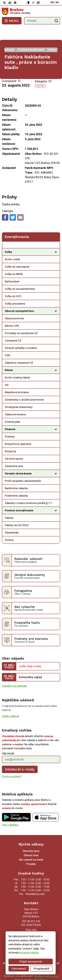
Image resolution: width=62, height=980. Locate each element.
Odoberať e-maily (20, 756)
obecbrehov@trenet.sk (31, 925)
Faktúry (40, 73)
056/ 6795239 (31, 922)
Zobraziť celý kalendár (14, 673)
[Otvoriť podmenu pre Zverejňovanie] (56, 233)
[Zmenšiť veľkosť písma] (33, 3)
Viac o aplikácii (10, 812)
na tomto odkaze (29, 953)
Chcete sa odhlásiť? (12, 764)
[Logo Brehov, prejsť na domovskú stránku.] (31, 11)
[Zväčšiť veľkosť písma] (38, 3)
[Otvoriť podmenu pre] (56, 239)
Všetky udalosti (11, 703)
